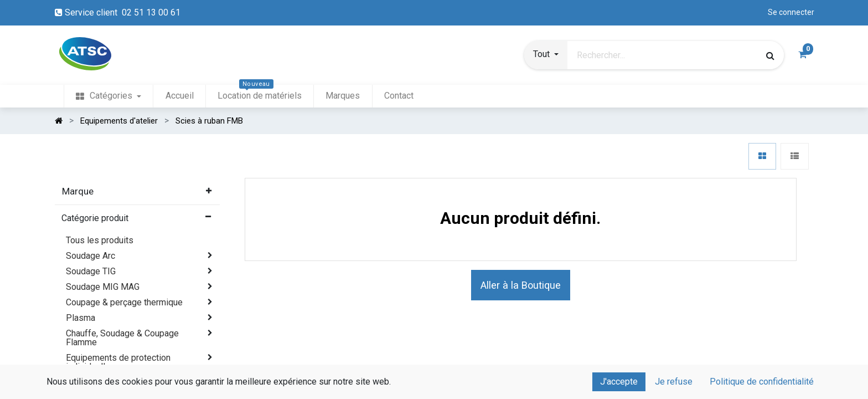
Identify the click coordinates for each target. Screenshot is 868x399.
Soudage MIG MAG (103, 287)
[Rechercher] (770, 55)
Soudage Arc (91, 256)
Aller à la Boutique (521, 285)
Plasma (81, 318)
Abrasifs (82, 382)
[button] (546, 55)
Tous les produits (100, 240)
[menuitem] (108, 96)
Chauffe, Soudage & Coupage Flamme (122, 338)
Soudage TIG (91, 271)
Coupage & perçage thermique (124, 302)
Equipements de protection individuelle (118, 362)
